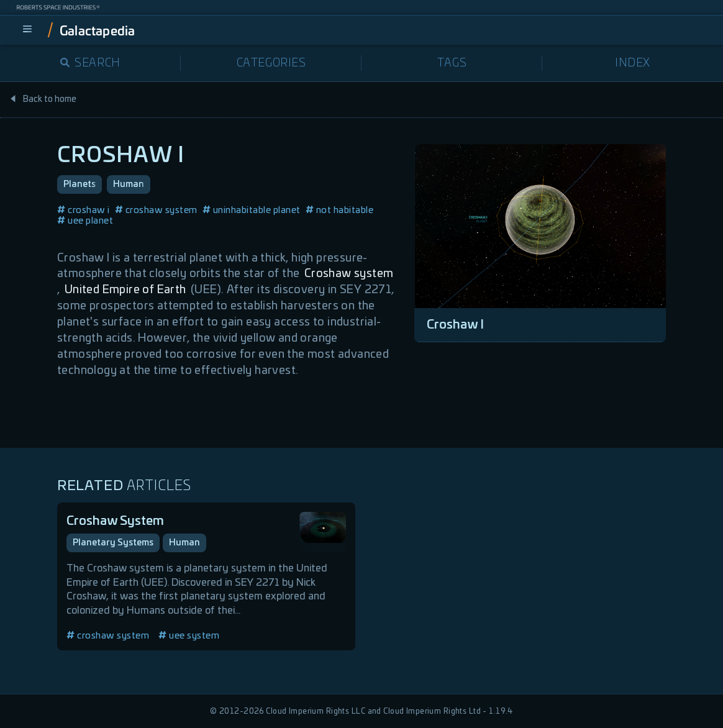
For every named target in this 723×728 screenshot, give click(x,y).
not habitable (340, 210)
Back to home (43, 99)
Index (633, 63)
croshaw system (156, 210)
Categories (271, 63)
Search (90, 63)
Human (129, 184)
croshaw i (84, 210)
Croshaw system (349, 274)
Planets (80, 184)
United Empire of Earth (125, 290)
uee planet (85, 221)
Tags (452, 63)
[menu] (27, 30)
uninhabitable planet (252, 210)
